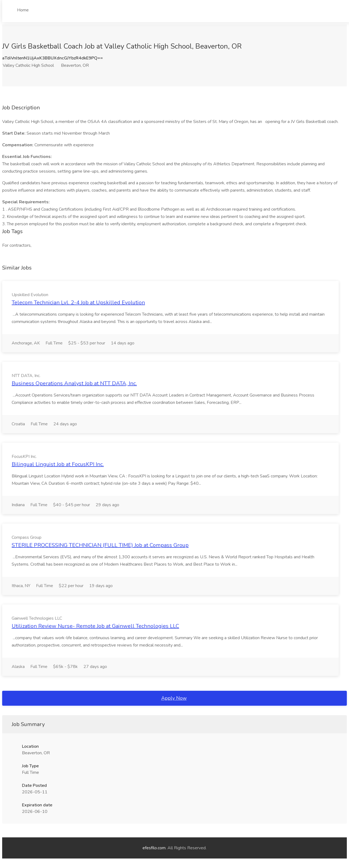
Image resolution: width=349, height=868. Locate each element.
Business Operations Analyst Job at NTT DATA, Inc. (74, 383)
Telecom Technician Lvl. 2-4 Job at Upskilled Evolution (78, 302)
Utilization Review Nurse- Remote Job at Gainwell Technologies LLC (95, 626)
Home (23, 10)
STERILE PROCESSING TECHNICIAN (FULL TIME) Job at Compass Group (100, 545)
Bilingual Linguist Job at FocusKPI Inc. (58, 464)
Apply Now (174, 698)
